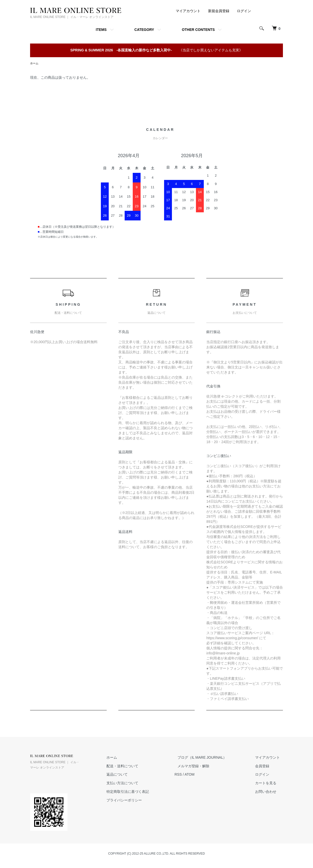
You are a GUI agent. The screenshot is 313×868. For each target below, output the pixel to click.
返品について (131, 775)
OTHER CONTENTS (198, 30)
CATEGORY (144, 30)
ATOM (201, 775)
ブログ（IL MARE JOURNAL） (211, 758)
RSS (190, 775)
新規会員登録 (219, 11)
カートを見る (269, 783)
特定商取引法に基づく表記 (142, 792)
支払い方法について (137, 783)
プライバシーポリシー (139, 801)
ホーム (35, 64)
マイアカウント (188, 11)
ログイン (244, 11)
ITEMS (101, 30)
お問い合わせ (269, 792)
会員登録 (265, 767)
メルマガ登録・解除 (202, 767)
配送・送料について (137, 767)
